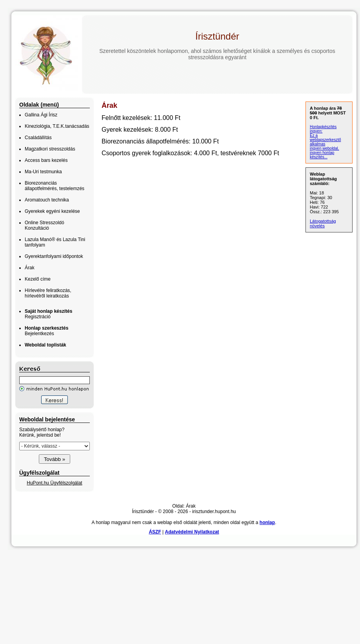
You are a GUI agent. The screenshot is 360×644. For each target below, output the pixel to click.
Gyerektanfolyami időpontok (54, 256)
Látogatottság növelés (323, 223)
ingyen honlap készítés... (322, 155)
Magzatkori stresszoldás (50, 149)
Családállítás (38, 138)
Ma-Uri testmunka (43, 172)
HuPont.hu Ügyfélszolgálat (54, 483)
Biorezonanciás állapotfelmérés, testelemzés (55, 186)
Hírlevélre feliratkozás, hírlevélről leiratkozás (48, 293)
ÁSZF (155, 532)
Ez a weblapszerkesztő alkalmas (325, 140)
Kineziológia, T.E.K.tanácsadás (57, 126)
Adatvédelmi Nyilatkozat (192, 532)
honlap (267, 522)
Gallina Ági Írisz (41, 115)
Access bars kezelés (46, 160)
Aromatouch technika (47, 200)
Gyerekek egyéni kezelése (52, 211)
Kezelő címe (38, 279)
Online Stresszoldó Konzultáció (45, 225)
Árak (30, 268)
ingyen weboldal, (325, 148)
